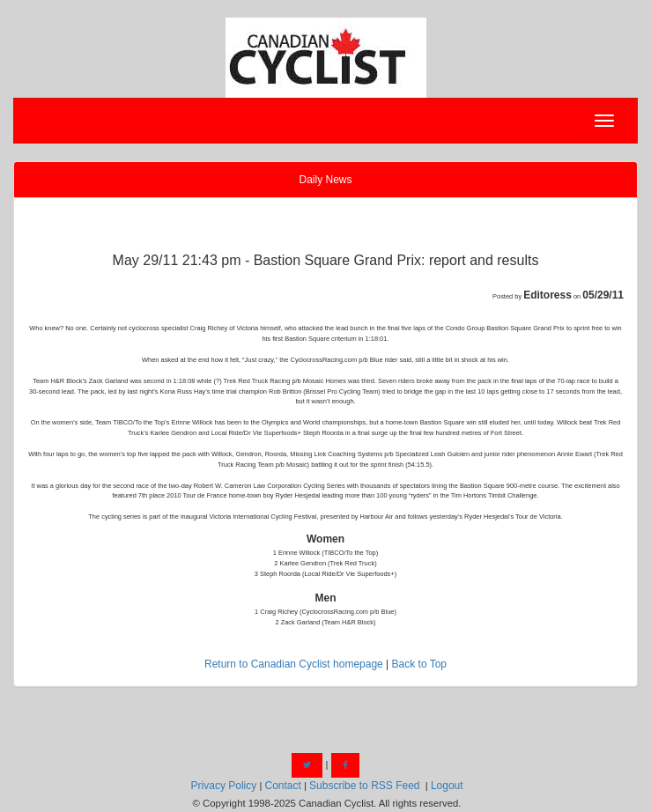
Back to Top (419, 664)
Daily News (325, 180)
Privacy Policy (224, 786)
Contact (282, 786)
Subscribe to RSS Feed (364, 786)
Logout (447, 786)
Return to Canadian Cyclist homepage (294, 664)
